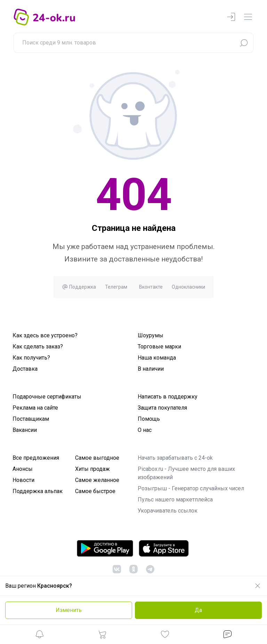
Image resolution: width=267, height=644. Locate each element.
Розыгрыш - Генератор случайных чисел (191, 488)
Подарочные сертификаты (47, 397)
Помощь (149, 419)
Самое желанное (97, 480)
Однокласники (188, 287)
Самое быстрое (95, 491)
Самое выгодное (97, 458)
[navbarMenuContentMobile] (248, 17)
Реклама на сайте (35, 408)
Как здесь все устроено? (45, 335)
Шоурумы (151, 335)
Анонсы (23, 469)
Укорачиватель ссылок (168, 511)
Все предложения (36, 458)
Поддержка (79, 287)
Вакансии (25, 430)
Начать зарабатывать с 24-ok (175, 458)
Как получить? (31, 358)
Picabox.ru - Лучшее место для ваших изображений (186, 473)
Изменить (69, 610)
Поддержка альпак (38, 491)
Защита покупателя (162, 408)
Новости (23, 480)
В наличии (151, 369)
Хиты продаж (92, 469)
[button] (40, 635)
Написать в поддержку (168, 397)
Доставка (25, 369)
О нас (145, 430)
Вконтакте (151, 287)
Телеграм (116, 287)
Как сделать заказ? (38, 347)
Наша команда (157, 358)
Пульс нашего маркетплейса (175, 500)
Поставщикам (31, 419)
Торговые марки (159, 347)
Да (198, 610)
